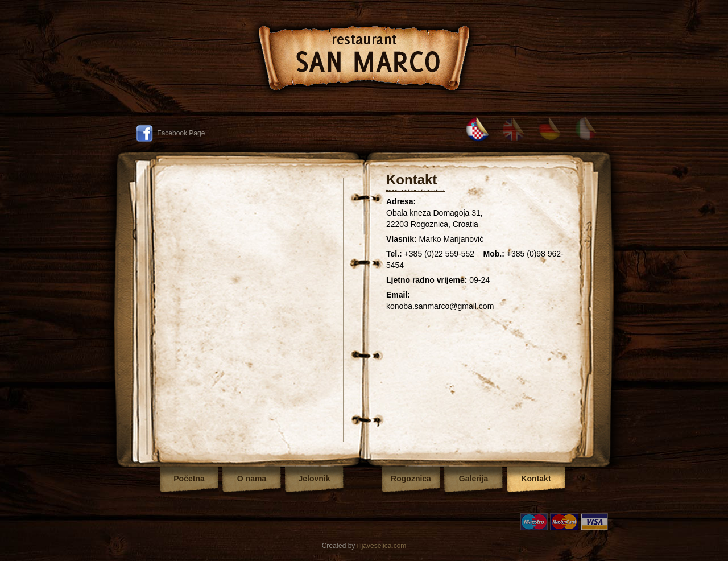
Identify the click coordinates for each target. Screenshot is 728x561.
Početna (189, 478)
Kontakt (536, 478)
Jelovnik (314, 478)
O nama (252, 478)
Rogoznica (411, 478)
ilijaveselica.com (382, 546)
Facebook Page (170, 133)
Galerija (473, 478)
